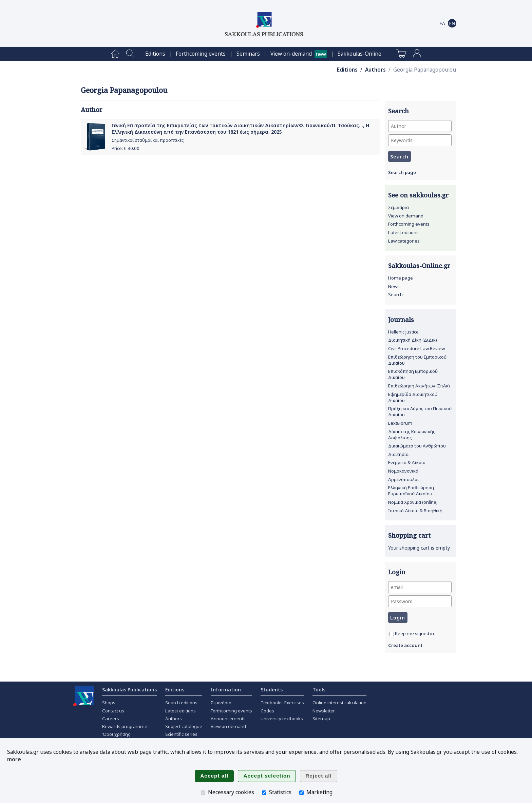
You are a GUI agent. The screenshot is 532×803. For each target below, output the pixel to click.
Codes (267, 711)
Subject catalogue (184, 726)
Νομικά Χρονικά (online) (413, 502)
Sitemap (321, 719)
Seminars (248, 54)
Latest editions (403, 232)
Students (272, 690)
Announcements (228, 719)
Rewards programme (125, 726)
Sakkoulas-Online (359, 54)
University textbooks (282, 719)
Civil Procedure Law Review (416, 348)
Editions (155, 54)
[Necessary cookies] (203, 793)
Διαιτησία (398, 454)
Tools (319, 690)
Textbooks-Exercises (282, 703)
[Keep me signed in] (392, 634)
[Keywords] (420, 140)
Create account (405, 645)
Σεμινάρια (398, 207)
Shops (109, 703)
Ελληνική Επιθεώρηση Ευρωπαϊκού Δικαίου (411, 491)
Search (395, 294)
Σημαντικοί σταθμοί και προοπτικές (148, 140)
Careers (111, 719)
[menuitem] (115, 54)
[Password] (420, 601)
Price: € (126, 148)
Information (226, 690)
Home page (401, 278)
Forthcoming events (201, 54)
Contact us (113, 711)
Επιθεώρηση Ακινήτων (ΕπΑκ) (419, 386)
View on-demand (291, 54)
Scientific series (181, 734)
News (394, 286)
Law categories (404, 241)
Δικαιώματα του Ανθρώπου (417, 446)
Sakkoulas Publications (129, 690)
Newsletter (324, 711)
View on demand (406, 216)
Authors (375, 70)
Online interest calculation (339, 703)
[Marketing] (301, 793)
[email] (420, 587)
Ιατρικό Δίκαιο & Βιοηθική (415, 511)
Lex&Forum (400, 423)
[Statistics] (264, 793)
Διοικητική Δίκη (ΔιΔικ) (413, 340)
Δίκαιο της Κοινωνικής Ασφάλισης (412, 435)
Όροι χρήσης (116, 734)
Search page (402, 172)
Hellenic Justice (403, 332)
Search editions (181, 703)
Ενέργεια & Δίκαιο (407, 462)
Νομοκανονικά (403, 471)
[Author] (420, 126)
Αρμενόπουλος (404, 479)
